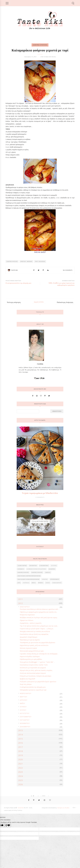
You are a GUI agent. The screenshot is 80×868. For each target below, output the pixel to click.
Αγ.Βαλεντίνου (44, 566)
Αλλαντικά (52, 569)
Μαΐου (22, 703)
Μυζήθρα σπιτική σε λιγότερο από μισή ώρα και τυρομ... (39, 617)
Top (74, 808)
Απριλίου (24, 700)
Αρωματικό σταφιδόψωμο (29, 637)
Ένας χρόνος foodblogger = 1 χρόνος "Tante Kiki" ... (37, 662)
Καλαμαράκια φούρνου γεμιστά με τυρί (33, 690)
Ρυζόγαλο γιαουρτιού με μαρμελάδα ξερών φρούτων (38, 682)
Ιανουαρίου (25, 607)
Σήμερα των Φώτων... (27, 620)
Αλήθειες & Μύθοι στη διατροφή (36, 569)
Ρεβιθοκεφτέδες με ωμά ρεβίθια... (31, 659)
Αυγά (19, 583)
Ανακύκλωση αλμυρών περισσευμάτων (29, 576)
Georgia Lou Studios (63, 808)
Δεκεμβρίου (25, 727)
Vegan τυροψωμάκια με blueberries (40, 493)
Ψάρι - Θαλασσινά (40, 261)
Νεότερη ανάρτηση (14, 302)
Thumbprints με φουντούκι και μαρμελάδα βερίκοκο (37, 643)
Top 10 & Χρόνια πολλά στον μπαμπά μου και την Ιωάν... (39, 626)
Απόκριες (45, 579)
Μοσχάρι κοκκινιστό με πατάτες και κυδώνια (35, 631)
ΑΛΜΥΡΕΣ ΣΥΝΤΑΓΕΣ (40, 45)
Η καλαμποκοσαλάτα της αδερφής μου (33, 687)
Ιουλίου (23, 710)
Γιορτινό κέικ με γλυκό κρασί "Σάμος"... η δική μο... (37, 629)
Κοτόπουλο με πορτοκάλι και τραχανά (33, 668)
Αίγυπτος (54, 566)
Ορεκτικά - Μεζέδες (26, 261)
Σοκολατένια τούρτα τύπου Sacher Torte (34, 665)
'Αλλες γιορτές (22, 566)
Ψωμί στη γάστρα (26, 684)
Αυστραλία (26, 583)
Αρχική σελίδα (39, 302)
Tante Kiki (14, 270)
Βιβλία (34, 583)
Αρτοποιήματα (55, 579)
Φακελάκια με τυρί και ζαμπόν (30, 640)
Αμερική (48, 572)
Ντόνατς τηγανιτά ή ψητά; (28, 648)
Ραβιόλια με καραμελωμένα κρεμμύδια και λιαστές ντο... (39, 612)
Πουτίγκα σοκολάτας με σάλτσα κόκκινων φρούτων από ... (40, 609)
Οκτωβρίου (25, 720)
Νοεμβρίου (25, 723)
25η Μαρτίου (33, 566)
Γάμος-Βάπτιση (57, 583)
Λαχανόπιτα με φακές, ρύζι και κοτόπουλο (34, 645)
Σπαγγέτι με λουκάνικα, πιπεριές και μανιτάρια (35, 676)
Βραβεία (41, 583)
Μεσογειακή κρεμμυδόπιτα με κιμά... (32, 651)
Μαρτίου (23, 697)
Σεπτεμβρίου (26, 717)
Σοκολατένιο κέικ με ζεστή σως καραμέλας (34, 634)
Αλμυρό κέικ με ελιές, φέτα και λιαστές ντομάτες (36, 670)
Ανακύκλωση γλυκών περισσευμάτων (28, 579)
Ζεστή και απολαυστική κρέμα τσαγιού (33, 673)
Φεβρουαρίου (26, 693)
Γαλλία (48, 583)
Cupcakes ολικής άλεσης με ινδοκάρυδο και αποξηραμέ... (39, 654)
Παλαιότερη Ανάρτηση (65, 302)
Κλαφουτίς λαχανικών (27, 615)
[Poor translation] (8, 825)
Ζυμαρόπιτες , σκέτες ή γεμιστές (31, 623)
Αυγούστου (25, 713)
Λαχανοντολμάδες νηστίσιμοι (30, 656)
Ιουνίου (23, 707)
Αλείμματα (21, 569)
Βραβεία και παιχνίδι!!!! (27, 679)
